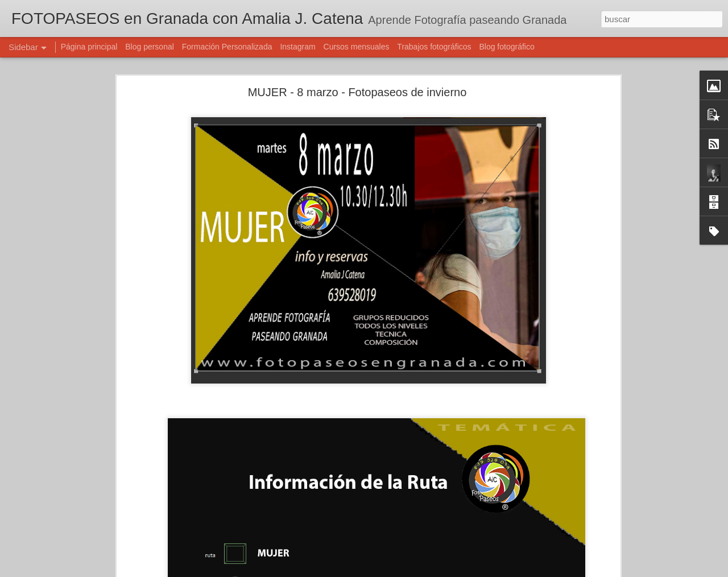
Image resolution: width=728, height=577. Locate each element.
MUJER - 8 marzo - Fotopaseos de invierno (357, 72)
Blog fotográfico (506, 47)
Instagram (297, 47)
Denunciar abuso (446, 571)
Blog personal (150, 47)
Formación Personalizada (227, 47)
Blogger (408, 571)
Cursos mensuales (357, 47)
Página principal (89, 47)
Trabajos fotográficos (434, 47)
